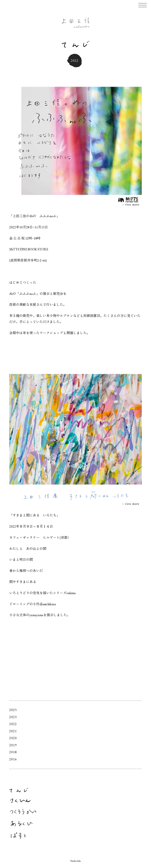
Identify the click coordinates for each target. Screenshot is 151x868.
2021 (13, 731)
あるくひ (22, 824)
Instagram (134, 847)
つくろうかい (23, 812)
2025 (13, 710)
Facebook (140, 847)
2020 (13, 738)
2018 (13, 752)
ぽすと (18, 836)
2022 (13, 724)
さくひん (20, 801)
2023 (13, 717)
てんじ (19, 790)
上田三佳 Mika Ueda (76, 23)
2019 (13, 745)
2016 (13, 759)
